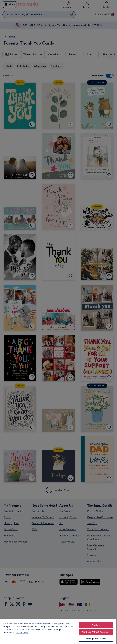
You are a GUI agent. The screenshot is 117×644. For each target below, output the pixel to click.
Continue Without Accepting (96, 632)
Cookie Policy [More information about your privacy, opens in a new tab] (22, 633)
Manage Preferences (96, 639)
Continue (96, 625)
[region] (58, 631)
